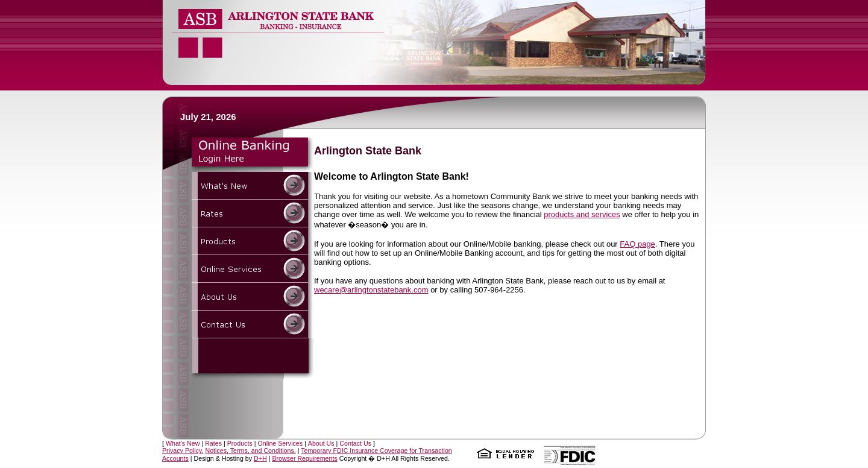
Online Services (280, 443)
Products (240, 443)
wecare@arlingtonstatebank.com (371, 290)
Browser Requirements (304, 458)
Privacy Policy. (183, 451)
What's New (183, 443)
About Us (321, 443)
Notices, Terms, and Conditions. (250, 451)
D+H (260, 458)
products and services (582, 214)
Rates (213, 443)
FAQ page (637, 244)
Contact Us (355, 443)
